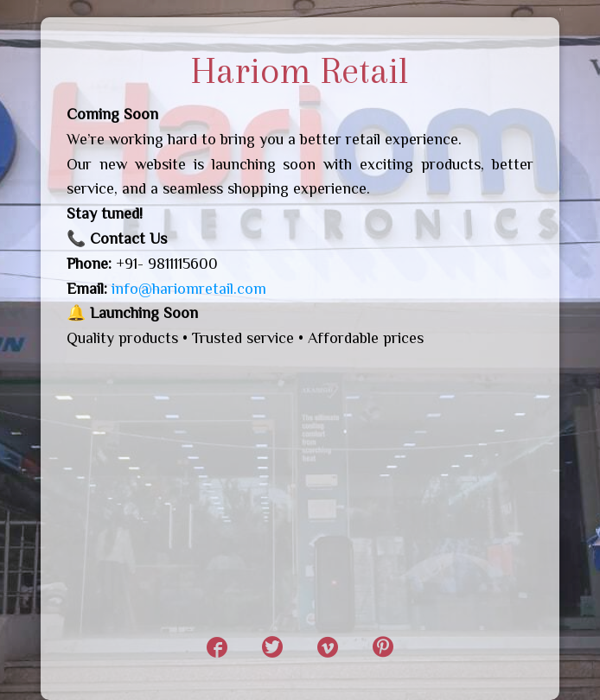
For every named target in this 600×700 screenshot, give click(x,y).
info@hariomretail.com (189, 289)
